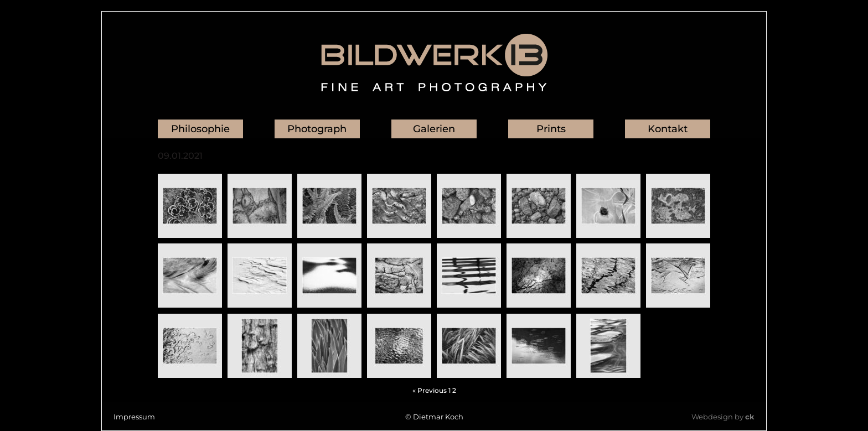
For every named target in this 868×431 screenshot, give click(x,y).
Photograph (317, 129)
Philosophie (200, 129)
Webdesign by (723, 417)
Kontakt (668, 129)
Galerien (434, 129)
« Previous (430, 390)
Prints (551, 129)
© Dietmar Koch (434, 417)
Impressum (134, 417)
